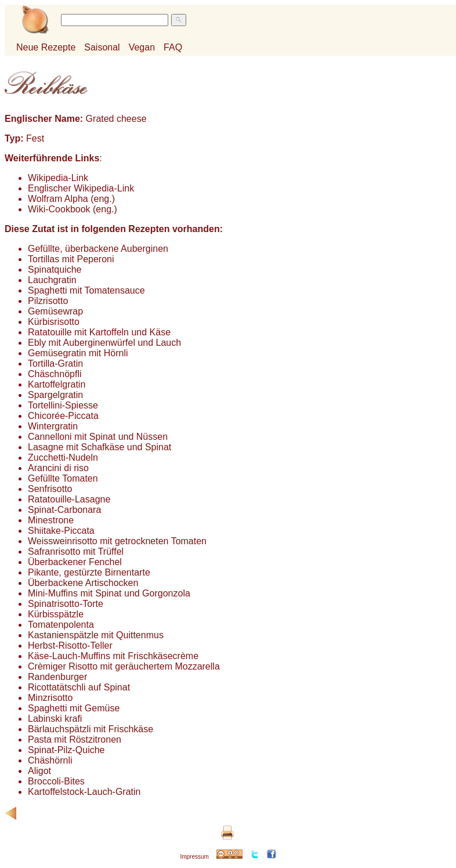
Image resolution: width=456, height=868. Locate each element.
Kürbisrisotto (54, 322)
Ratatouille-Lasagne (69, 499)
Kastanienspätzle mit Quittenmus (96, 635)
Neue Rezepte (46, 47)
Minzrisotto (50, 698)
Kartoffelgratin (57, 384)
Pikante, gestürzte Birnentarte (89, 572)
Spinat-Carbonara (64, 510)
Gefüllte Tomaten (63, 478)
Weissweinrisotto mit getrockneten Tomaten (117, 541)
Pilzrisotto (48, 301)
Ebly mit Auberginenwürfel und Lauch (104, 343)
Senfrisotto (50, 489)
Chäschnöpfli (55, 374)
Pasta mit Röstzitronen (75, 739)
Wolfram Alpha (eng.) (71, 199)
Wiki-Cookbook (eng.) (73, 209)
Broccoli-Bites (56, 781)
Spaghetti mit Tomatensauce (86, 290)
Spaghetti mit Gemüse (74, 708)
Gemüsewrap (55, 311)
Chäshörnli (50, 760)
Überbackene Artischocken (83, 583)
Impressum (194, 857)
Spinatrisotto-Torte (66, 604)
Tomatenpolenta (61, 625)
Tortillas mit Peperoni (71, 259)
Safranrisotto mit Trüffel (76, 551)
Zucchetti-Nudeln (63, 457)
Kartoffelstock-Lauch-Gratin (84, 792)
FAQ (173, 47)
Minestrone (51, 520)
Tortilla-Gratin (55, 364)
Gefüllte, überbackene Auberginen (98, 249)
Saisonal (102, 47)
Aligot (39, 771)
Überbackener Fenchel (75, 562)
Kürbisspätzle (56, 614)
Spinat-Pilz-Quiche (66, 750)
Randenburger (57, 677)
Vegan (142, 47)
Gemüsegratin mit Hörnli (78, 353)
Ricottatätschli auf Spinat (79, 687)
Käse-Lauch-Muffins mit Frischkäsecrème (113, 656)
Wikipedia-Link (58, 178)
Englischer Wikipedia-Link (81, 188)
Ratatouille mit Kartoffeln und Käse (99, 332)
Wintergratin (53, 426)
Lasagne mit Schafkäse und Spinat (99, 447)
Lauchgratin (52, 280)
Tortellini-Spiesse (63, 405)
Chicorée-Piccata (63, 416)
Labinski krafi (55, 719)
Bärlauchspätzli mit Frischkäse (91, 729)
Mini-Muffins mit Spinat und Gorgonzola (109, 593)
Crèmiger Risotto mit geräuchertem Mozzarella (124, 666)
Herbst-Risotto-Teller (70, 645)
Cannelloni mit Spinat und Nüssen (98, 437)
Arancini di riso (58, 468)
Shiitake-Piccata (61, 531)
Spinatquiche (55, 270)
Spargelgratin (55, 395)
